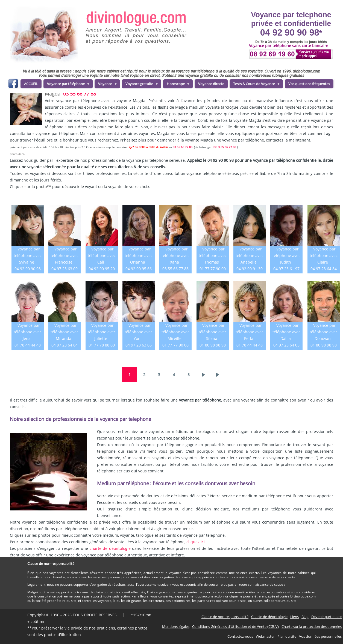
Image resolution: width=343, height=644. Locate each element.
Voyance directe (211, 84)
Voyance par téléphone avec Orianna (139, 255)
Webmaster (265, 636)
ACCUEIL (31, 84)
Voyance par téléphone (67, 85)
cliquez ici (196, 542)
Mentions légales (176, 626)
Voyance (106, 85)
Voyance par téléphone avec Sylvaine (28, 255)
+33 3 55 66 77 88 (224, 147)
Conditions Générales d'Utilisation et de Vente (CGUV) (235, 626)
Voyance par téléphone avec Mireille (175, 332)
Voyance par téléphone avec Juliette (102, 332)
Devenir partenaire (326, 617)
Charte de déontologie (269, 617)
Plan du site (287, 636)
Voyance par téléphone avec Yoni (139, 332)
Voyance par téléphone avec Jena (28, 332)
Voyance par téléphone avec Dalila (286, 332)
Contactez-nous (240, 636)
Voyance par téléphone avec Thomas (213, 255)
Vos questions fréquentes (309, 84)
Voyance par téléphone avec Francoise (65, 255)
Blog (305, 617)
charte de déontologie (110, 548)
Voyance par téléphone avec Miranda (65, 332)
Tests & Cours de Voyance (255, 85)
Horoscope (177, 85)
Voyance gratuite (140, 85)
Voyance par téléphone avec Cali (102, 255)
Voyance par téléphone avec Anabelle (250, 255)
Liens (294, 617)
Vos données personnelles (320, 636)
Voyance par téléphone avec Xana (175, 255)
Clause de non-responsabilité (225, 617)
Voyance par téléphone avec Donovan (324, 332)
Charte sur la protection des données (312, 626)
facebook (13, 84)
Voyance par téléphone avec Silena (213, 332)
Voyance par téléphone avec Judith (286, 255)
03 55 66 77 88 (80, 94)
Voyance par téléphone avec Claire (324, 255)
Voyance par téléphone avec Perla (250, 332)
